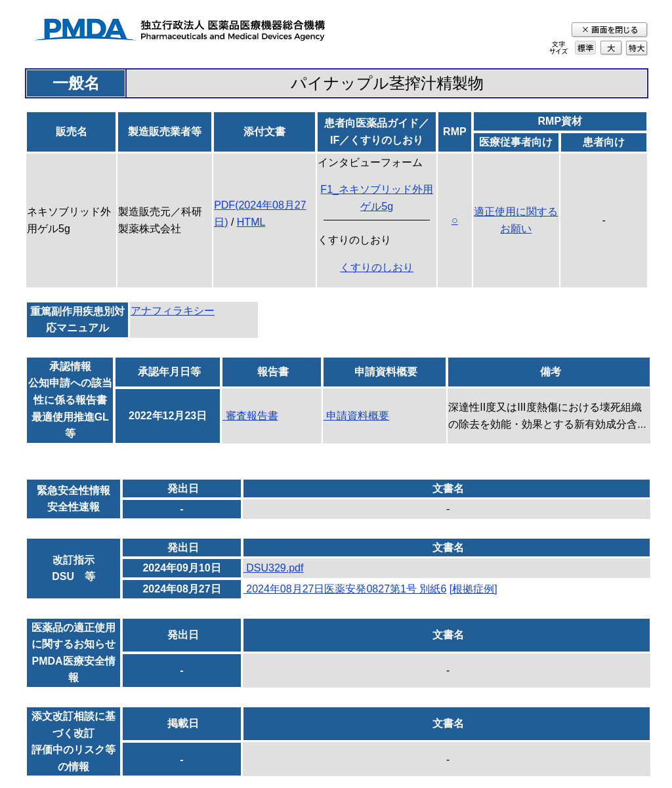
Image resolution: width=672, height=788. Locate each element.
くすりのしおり (377, 267)
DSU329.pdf (274, 568)
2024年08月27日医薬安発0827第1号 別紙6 (345, 589)
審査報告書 (250, 416)
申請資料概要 (356, 416)
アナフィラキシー (173, 311)
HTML (251, 222)
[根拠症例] (473, 589)
